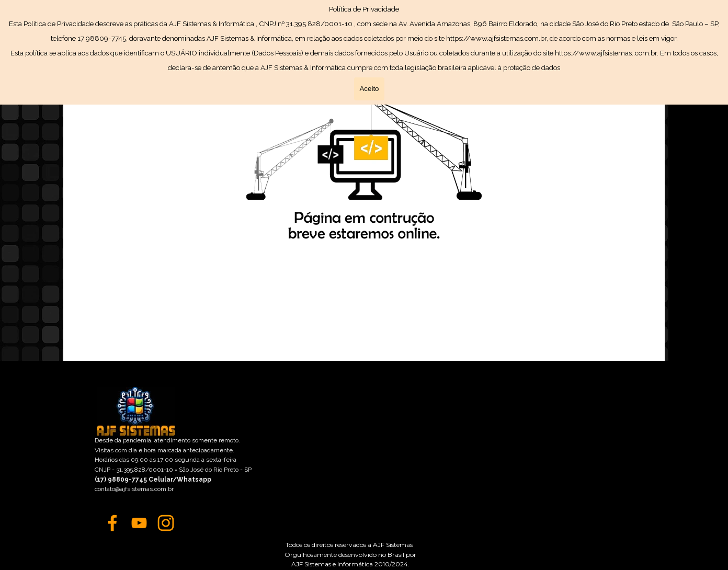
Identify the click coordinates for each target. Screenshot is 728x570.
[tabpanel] (350, 553)
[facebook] (112, 523)
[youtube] (139, 523)
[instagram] (166, 523)
